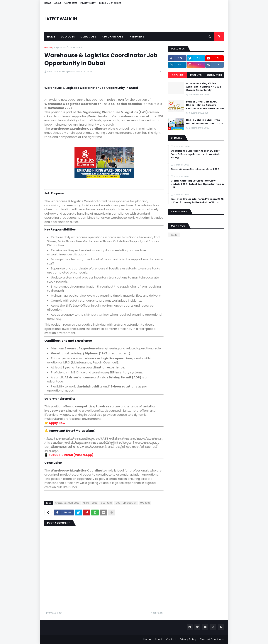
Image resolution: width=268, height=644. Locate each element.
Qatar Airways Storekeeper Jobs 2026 (195, 169)
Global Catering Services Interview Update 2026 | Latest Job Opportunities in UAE (197, 184)
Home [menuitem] (51, 37)
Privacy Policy (88, 3)
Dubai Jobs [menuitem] (88, 37)
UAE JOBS (145, 503)
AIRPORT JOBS (90, 503)
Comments (214, 75)
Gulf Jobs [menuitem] (68, 37)
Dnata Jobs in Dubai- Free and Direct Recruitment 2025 (205, 122)
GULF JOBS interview (126, 503)
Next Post (156, 613)
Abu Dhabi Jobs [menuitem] (112, 37)
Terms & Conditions (110, 3)
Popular (177, 75)
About (58, 3)
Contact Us (71, 3)
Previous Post (54, 613)
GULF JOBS (106, 503)
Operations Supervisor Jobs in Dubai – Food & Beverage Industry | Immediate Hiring (196, 154)
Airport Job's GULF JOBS (68, 48)
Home (48, 3)
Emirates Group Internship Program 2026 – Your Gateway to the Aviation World (197, 201)
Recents (196, 75)
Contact (171, 639)
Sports (174, 235)
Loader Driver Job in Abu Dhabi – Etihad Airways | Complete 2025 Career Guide (205, 105)
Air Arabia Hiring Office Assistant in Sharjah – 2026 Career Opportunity (204, 87)
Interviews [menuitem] (136, 37)
